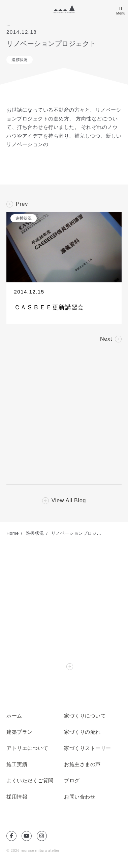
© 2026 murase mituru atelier (33, 851)
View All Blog (69, 501)
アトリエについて (27, 748)
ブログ (72, 781)
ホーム (14, 716)
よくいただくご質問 (30, 781)
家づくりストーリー (88, 748)
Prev (22, 204)
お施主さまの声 (82, 764)
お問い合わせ (80, 797)
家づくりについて (85, 716)
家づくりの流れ (82, 732)
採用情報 (17, 797)
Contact (53, 667)
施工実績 (17, 764)
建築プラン (20, 732)
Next (106, 339)
